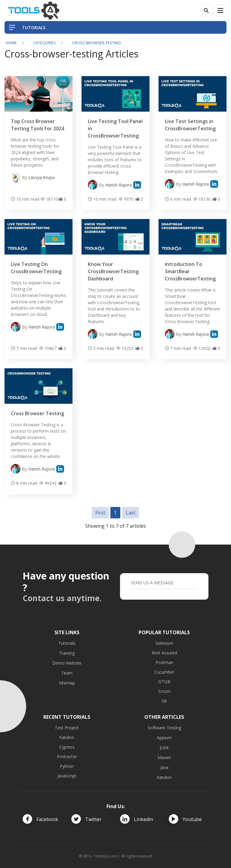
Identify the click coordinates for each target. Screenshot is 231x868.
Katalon (67, 737)
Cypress (67, 747)
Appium (164, 738)
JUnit (164, 748)
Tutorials (67, 643)
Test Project (67, 728)
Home (11, 43)
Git (164, 701)
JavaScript (67, 776)
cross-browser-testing (97, 43)
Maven (164, 757)
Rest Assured (164, 653)
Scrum (164, 691)
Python (67, 766)
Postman (164, 662)
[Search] (206, 11)
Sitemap (67, 683)
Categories (45, 43)
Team (67, 673)
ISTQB (164, 682)
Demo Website (67, 663)
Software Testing (164, 728)
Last (131, 513)
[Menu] (220, 11)
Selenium (164, 643)
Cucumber (164, 672)
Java (164, 767)
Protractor (67, 757)
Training (67, 653)
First (100, 513)
